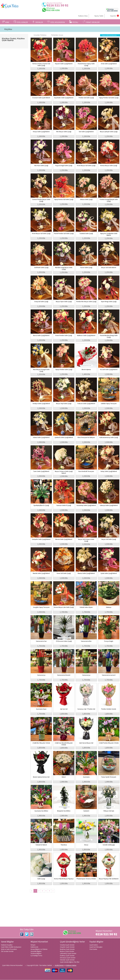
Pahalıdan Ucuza (56, 35)
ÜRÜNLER (38, 22)
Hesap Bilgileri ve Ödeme (39, 949)
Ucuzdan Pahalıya (39, 35)
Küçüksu (8, 29)
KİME (6, 22)
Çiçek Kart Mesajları (96, 947)
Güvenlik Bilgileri (36, 951)
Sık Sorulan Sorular (7, 951)
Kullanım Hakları (71, 965)
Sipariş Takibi (99, 16)
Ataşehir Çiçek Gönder (67, 947)
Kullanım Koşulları (7, 945)
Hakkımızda (34, 947)
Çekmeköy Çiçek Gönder (68, 953)
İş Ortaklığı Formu (36, 956)
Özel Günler (93, 949)
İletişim (33, 945)
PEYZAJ (74, 22)
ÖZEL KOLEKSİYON (56, 22)
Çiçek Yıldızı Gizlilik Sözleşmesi (11, 947)
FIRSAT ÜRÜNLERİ (91, 22)
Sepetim (113, 16)
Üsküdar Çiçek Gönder (67, 960)
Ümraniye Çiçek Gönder (68, 958)
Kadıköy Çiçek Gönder (67, 956)
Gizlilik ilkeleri (59, 965)
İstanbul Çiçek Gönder (67, 945)
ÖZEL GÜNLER (21, 22)
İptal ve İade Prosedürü (9, 949)
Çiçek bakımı (94, 945)
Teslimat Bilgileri (36, 953)
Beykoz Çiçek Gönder (67, 951)
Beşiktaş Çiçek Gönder (67, 949)
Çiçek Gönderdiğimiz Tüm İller (70, 962)
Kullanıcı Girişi (83, 16)
